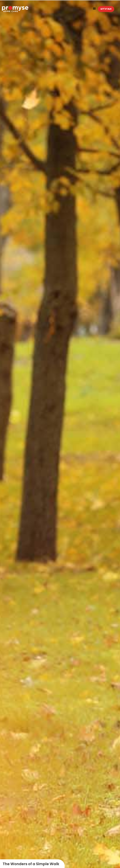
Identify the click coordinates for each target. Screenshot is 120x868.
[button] (94, 8)
